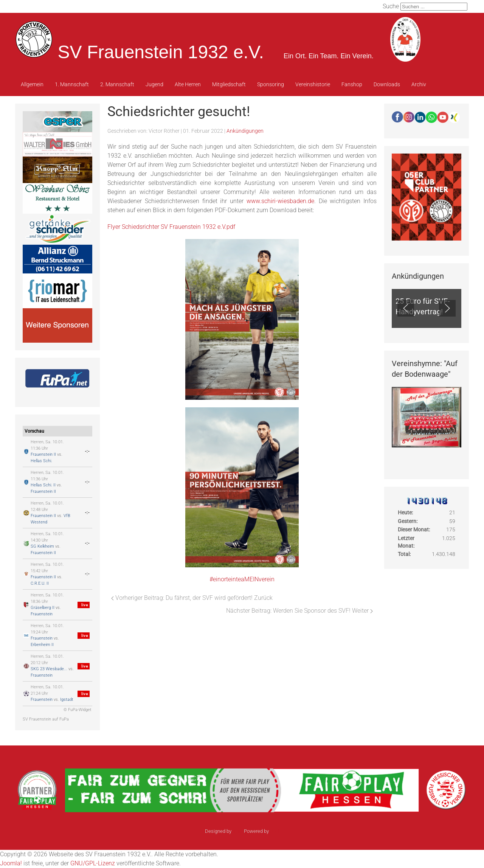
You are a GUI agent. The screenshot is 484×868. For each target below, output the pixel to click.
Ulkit (275, 831)
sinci (238, 831)
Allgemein (32, 84)
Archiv (419, 84)
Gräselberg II (43, 608)
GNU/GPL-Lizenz (93, 863)
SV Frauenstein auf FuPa (46, 719)
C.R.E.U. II (40, 583)
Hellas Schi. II (43, 485)
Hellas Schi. (41, 461)
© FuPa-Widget (78, 710)
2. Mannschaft (117, 84)
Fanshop (352, 84)
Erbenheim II (42, 645)
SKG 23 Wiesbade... (49, 669)
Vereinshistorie (313, 84)
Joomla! (11, 863)
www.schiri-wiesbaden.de (280, 201)
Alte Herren (188, 84)
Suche (391, 6)
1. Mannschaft (72, 84)
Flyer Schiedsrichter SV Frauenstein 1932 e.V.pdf (171, 227)
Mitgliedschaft (229, 84)
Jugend (154, 84)
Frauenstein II (43, 454)
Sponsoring (271, 84)
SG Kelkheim (42, 546)
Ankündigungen (245, 131)
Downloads (387, 84)
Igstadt (67, 700)
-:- (87, 451)
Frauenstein (42, 614)
